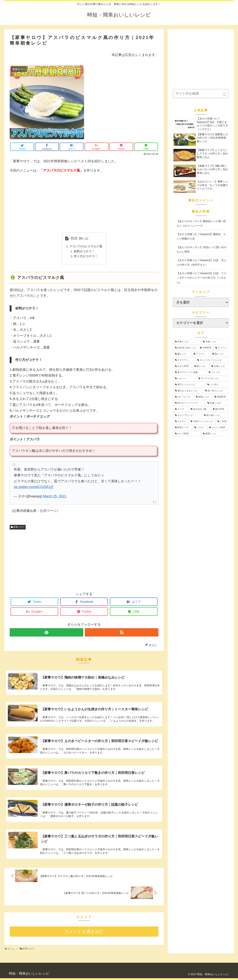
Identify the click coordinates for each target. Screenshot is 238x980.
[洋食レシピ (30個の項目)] (215, 342)
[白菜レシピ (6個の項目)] (219, 366)
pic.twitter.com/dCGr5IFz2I (34, 488)
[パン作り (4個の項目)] (217, 385)
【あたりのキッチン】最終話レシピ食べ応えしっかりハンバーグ (201, 223)
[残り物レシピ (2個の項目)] (215, 415)
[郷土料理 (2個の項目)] (220, 409)
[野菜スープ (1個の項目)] (183, 428)
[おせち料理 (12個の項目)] (183, 366)
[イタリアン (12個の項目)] (184, 360)
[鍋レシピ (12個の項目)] (219, 354)
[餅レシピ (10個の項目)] (201, 366)
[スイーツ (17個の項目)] (221, 348)
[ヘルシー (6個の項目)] (185, 378)
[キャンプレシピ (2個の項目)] (187, 415)
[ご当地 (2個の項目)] (222, 421)
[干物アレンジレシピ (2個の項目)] (202, 421)
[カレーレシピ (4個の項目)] (183, 397)
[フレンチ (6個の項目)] (218, 372)
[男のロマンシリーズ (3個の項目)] (189, 403)
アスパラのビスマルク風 (86, 247)
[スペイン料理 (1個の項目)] (218, 428)
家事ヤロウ (19, 528)
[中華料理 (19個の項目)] (206, 348)
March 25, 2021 (55, 497)
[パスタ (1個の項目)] (200, 428)
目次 (74, 238)
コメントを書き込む (84, 932)
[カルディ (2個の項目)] (181, 421)
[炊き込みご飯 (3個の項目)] (200, 409)
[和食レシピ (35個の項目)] (187, 342)
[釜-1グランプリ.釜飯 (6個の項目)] (190, 372)
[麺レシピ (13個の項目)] (182, 354)
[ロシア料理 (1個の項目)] (187, 434)
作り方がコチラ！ (86, 257)
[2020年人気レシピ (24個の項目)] (185, 348)
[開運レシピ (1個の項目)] (215, 434)
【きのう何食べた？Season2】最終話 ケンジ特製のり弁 (201, 236)
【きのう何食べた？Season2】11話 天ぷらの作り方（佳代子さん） (201, 263)
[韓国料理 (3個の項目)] (221, 397)
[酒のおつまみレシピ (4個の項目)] (188, 391)
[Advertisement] (84, 203)
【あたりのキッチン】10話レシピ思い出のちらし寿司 (202, 250)
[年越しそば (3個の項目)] (217, 403)
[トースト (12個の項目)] (201, 354)
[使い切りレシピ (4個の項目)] (216, 391)
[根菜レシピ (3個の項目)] (203, 397)
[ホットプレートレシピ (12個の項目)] (212, 360)
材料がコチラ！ (84, 252)
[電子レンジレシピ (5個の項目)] (189, 385)
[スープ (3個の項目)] (181, 409)
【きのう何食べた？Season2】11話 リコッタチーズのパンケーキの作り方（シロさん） (201, 278)
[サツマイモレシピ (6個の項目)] (213, 378)
